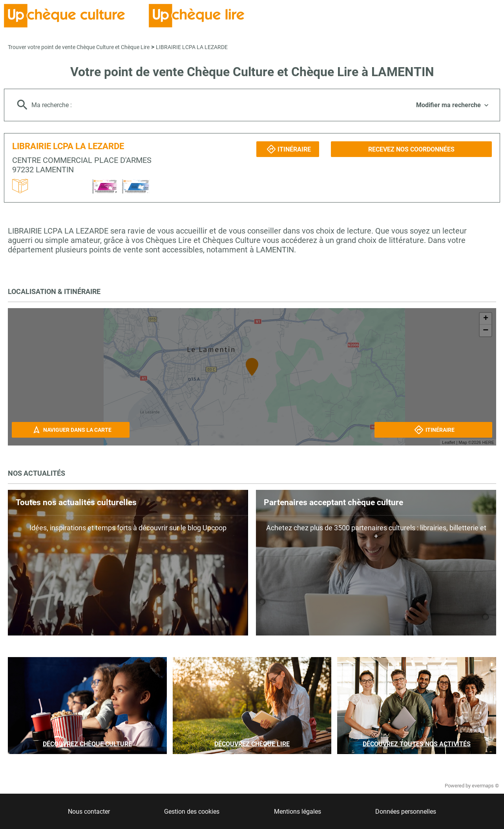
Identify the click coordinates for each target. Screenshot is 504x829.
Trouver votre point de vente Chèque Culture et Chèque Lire (79, 47)
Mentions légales (298, 812)
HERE (488, 442)
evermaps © (485, 786)
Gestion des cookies (192, 812)
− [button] (486, 331)
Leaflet (448, 442)
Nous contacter (89, 812)
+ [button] (486, 319)
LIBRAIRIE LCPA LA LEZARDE (192, 47)
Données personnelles (406, 812)
